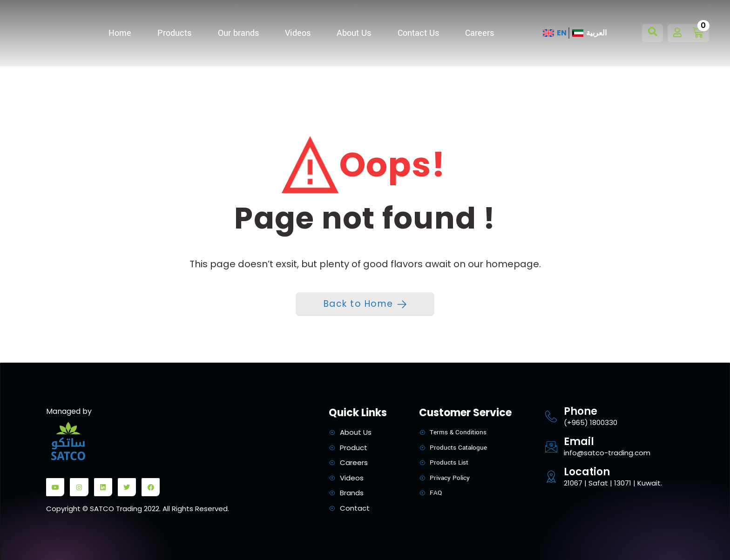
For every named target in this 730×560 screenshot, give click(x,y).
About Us (354, 33)
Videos (298, 33)
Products (174, 33)
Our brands (238, 33)
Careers (480, 33)
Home (120, 33)
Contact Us (418, 33)
